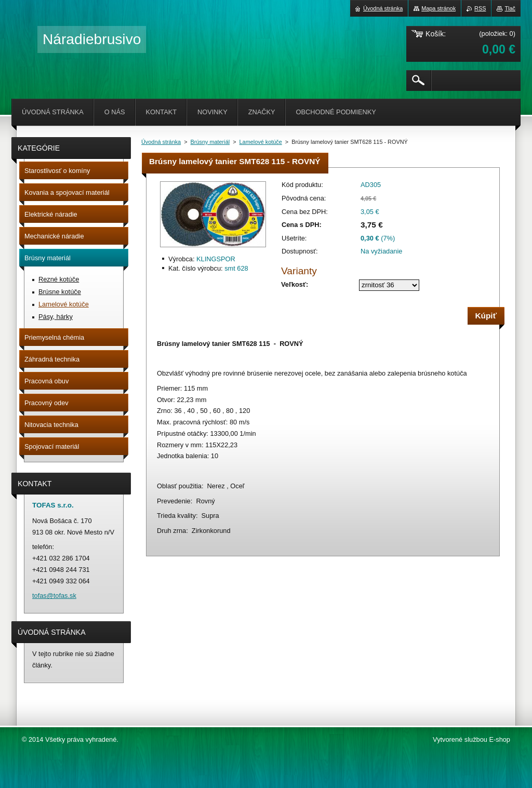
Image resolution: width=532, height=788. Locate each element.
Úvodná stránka (161, 142)
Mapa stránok (438, 8)
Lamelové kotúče (261, 142)
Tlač (510, 8)
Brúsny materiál (210, 142)
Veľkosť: (295, 284)
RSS (480, 8)
